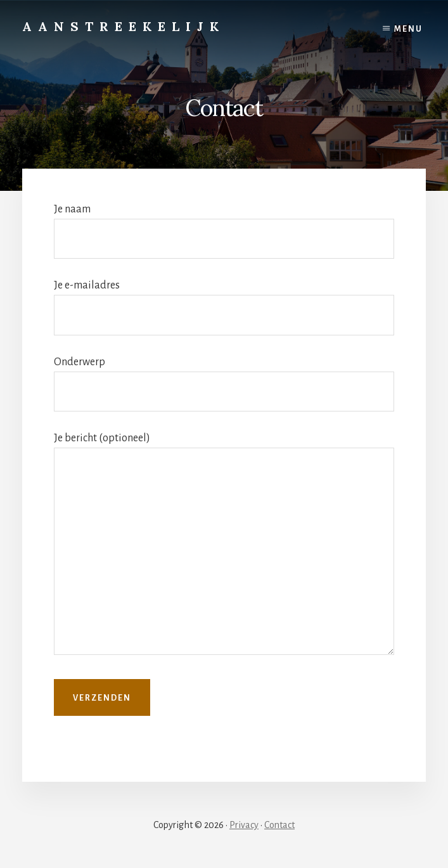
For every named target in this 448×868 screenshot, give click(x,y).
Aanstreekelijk (124, 26)
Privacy (244, 825)
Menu (408, 29)
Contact (279, 825)
